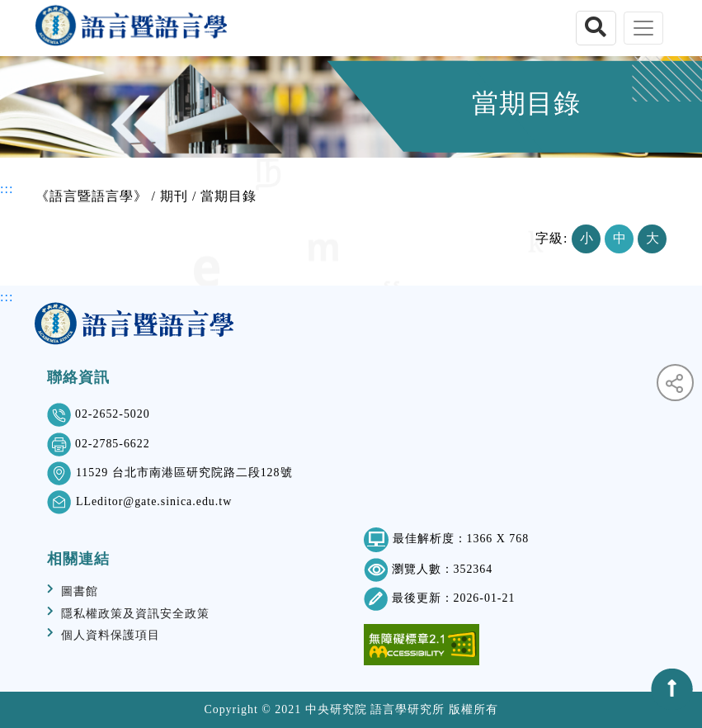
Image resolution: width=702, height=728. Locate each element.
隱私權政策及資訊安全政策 (135, 614)
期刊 (174, 196)
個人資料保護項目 (111, 635)
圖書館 (80, 591)
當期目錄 (229, 196)
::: (7, 189)
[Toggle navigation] (643, 28)
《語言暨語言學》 (92, 196)
